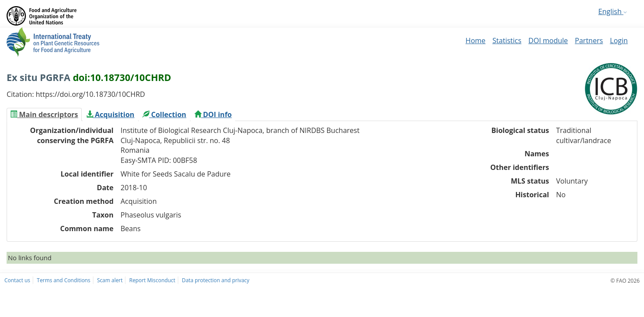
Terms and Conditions (64, 280)
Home (475, 41)
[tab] (44, 114)
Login (619, 41)
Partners (589, 41)
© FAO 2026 (625, 280)
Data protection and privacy (216, 280)
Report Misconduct (152, 280)
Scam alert (110, 280)
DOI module (548, 41)
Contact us (17, 280)
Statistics (507, 41)
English (613, 11)
